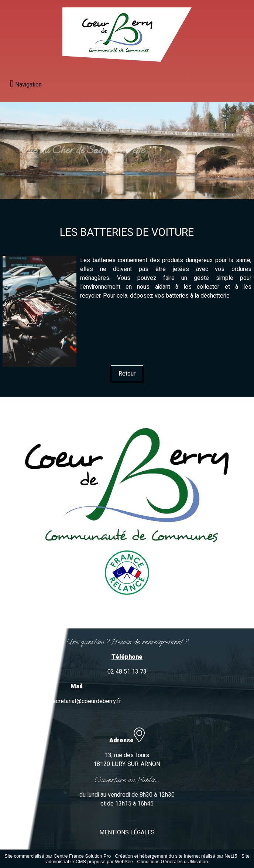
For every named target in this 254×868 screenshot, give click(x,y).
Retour (127, 374)
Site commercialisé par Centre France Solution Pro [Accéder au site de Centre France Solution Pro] (58, 856)
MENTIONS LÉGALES (127, 833)
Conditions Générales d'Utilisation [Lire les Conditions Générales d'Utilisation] (172, 862)
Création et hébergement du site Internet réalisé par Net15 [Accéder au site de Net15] (176, 856)
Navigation (28, 85)
